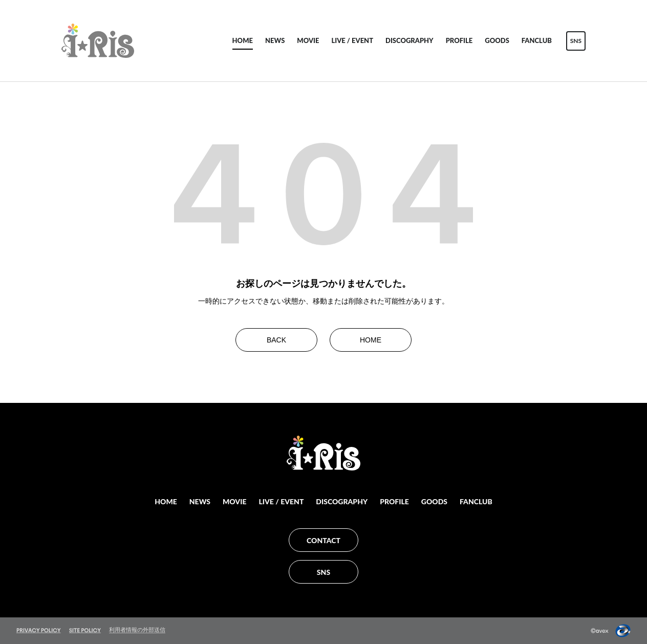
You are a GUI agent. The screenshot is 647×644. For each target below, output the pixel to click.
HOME (243, 40)
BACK (276, 340)
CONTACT (323, 540)
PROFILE (459, 40)
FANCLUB (537, 40)
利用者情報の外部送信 (137, 630)
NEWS (275, 40)
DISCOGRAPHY (409, 40)
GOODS (497, 40)
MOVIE (308, 40)
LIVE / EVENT (352, 40)
